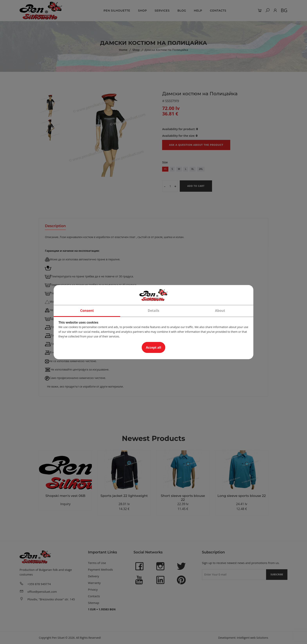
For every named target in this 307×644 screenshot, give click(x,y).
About (220, 311)
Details (153, 311)
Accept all (153, 347)
